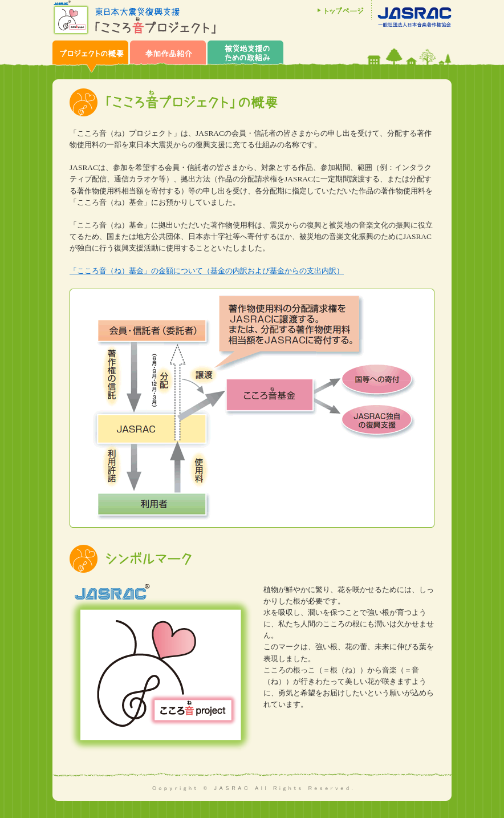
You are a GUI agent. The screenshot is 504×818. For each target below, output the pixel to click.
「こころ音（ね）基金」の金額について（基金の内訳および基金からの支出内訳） (207, 271)
